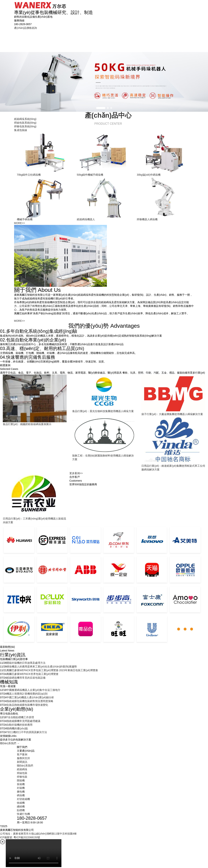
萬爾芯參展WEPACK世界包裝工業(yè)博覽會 (32, 674)
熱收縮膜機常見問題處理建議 (23, 721)
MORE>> (19, 223)
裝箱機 (21, 784)
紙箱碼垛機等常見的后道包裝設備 (26, 678)
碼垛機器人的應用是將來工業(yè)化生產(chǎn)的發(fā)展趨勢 (42, 667)
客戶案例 (117, 39)
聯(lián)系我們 (181, 39)
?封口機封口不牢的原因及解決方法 (27, 732)
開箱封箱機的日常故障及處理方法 (26, 663)
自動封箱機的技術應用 (19, 725)
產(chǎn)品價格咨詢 (26, 28)
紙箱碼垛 (40, 39)
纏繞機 (21, 806)
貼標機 (21, 810)
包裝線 (98, 41)
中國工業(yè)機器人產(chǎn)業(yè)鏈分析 (30, 697)
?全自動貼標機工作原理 (20, 717)
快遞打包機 (23, 814)
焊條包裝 (80, 39)
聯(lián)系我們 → (10, 743)
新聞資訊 (159, 39)
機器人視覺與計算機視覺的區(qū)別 (27, 694)
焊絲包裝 (60, 39)
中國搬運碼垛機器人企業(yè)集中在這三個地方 (33, 690)
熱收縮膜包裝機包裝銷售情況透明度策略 (30, 701)
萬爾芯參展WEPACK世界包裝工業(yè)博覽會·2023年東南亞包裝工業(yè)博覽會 (52, 670)
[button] (101, 108)
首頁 (22, 39)
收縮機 (21, 803)
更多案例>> (76, 473)
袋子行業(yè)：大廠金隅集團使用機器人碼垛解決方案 (172, 414)
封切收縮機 (23, 799)
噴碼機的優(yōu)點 (17, 728)
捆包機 (21, 792)
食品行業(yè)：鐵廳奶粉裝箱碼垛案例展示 (27, 424)
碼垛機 (21, 795)
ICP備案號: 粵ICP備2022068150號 (20, 837)
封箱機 (21, 788)
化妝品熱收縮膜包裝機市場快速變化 (27, 705)
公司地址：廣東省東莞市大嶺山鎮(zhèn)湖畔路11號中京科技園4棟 (38, 834)
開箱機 (21, 780)
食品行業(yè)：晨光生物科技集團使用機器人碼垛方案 (103, 411)
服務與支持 (138, 39)
